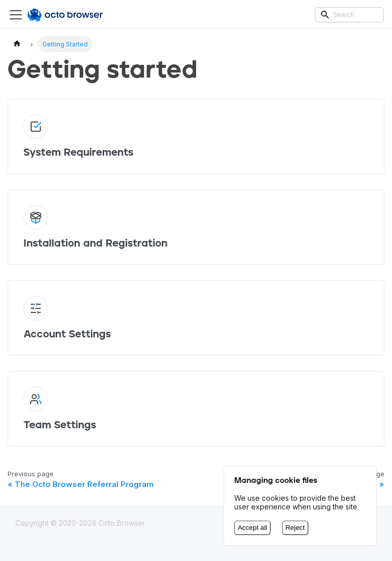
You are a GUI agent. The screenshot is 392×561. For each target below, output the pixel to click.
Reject (295, 528)
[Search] (349, 15)
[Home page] (17, 44)
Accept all (253, 528)
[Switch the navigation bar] (16, 15)
